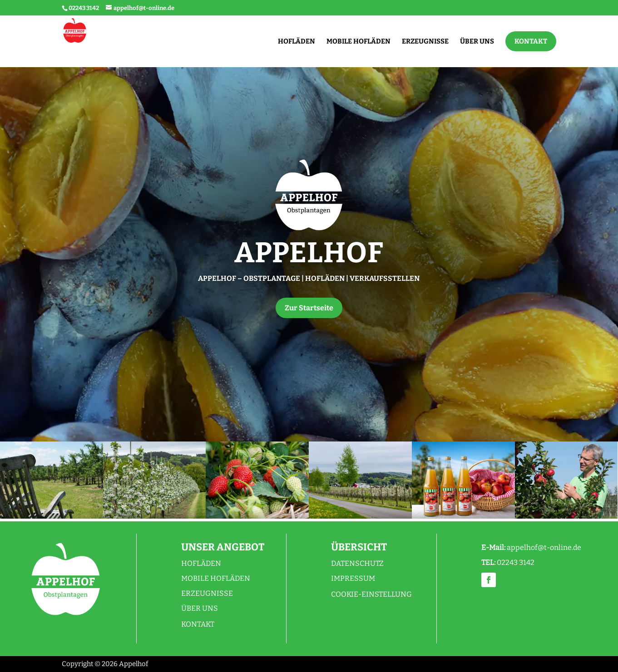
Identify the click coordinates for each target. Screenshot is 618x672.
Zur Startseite (309, 308)
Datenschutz (357, 563)
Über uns (200, 608)
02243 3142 (84, 8)
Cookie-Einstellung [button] (371, 594)
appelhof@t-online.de (544, 547)
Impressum (353, 578)
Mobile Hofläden (216, 578)
